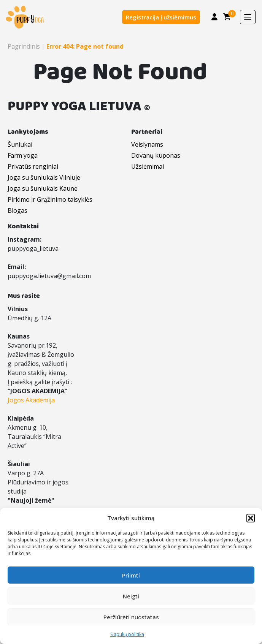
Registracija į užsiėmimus (161, 17)
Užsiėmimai (148, 166)
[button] (251, 518)
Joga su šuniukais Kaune (43, 188)
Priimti (131, 575)
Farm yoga (23, 155)
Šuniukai (20, 144)
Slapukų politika (127, 634)
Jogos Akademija (31, 400)
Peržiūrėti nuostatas (131, 617)
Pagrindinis (24, 46)
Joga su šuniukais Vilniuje (44, 177)
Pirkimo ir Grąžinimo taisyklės (50, 199)
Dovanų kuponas (156, 155)
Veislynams (147, 144)
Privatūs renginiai (33, 166)
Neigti (131, 596)
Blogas (17, 210)
